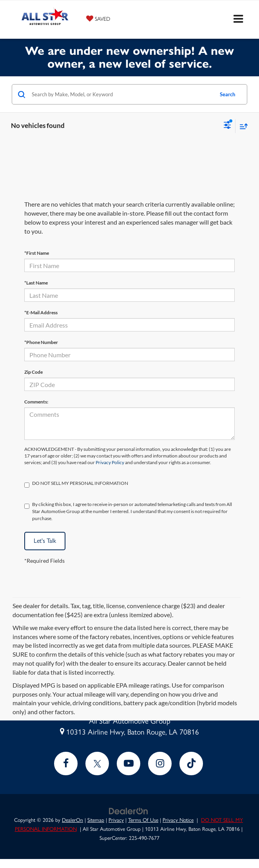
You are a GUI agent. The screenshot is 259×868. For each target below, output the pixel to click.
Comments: (36, 402)
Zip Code (34, 372)
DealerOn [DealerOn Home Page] (72, 820)
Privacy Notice (178, 820)
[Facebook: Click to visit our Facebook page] (66, 764)
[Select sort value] (242, 126)
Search (227, 94)
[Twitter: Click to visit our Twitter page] (97, 764)
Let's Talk (45, 541)
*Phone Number (41, 342)
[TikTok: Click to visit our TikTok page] (191, 764)
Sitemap (96, 820)
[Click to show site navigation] (238, 20)
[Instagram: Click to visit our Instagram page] (160, 764)
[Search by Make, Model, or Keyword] (121, 94)
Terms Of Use (143, 820)
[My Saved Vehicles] (98, 19)
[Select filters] (227, 126)
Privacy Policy (110, 462)
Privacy (116, 820)
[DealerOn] (129, 811)
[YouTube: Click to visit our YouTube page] (129, 764)
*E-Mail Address (41, 312)
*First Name (37, 253)
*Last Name (36, 283)
